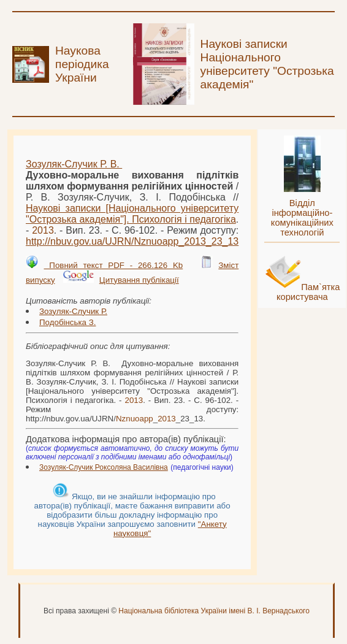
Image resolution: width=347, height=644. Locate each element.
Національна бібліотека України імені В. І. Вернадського (214, 611)
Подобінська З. (67, 322)
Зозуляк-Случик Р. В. (74, 164)
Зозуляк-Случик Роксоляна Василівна (104, 467)
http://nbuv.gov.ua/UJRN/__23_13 (132, 241)
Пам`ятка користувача (308, 292)
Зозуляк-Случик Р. (73, 311)
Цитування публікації (139, 280)
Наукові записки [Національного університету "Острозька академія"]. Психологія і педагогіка (132, 214)
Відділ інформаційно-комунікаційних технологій (302, 218)
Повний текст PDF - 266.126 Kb (114, 265)
